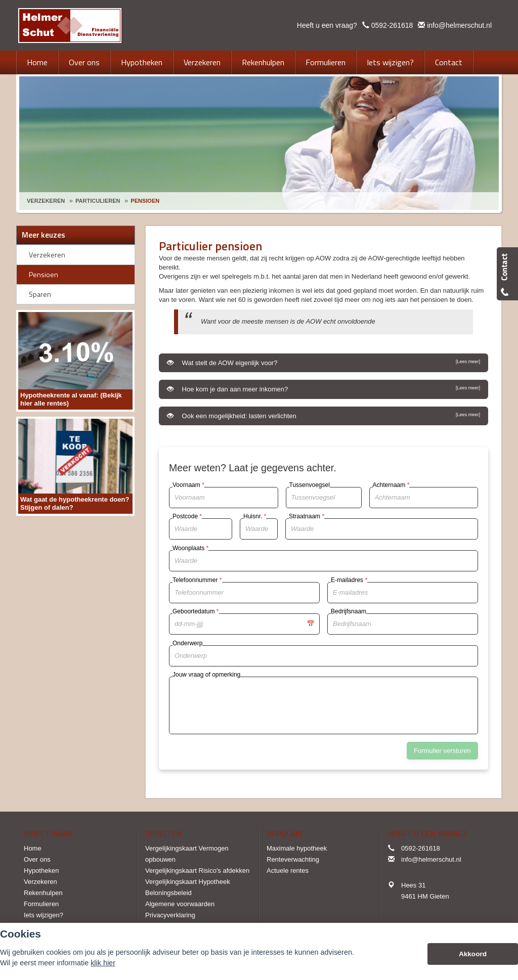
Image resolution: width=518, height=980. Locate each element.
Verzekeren (46, 201)
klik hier (103, 963)
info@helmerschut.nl (459, 25)
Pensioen (145, 201)
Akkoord (473, 954)
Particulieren (98, 201)
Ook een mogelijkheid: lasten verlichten (323, 416)
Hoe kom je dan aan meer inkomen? (323, 389)
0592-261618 (392, 25)
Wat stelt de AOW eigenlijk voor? (323, 363)
